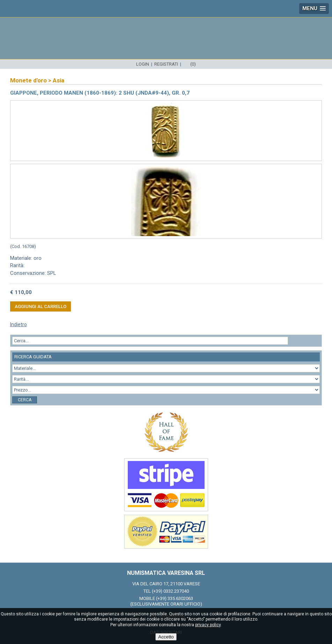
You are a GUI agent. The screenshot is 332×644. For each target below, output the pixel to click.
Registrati (166, 64)
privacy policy (208, 625)
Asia (58, 80)
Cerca (25, 400)
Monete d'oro (28, 80)
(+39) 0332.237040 (170, 591)
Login (143, 64)
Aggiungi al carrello (40, 306)
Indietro (19, 324)
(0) (193, 64)
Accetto (166, 637)
